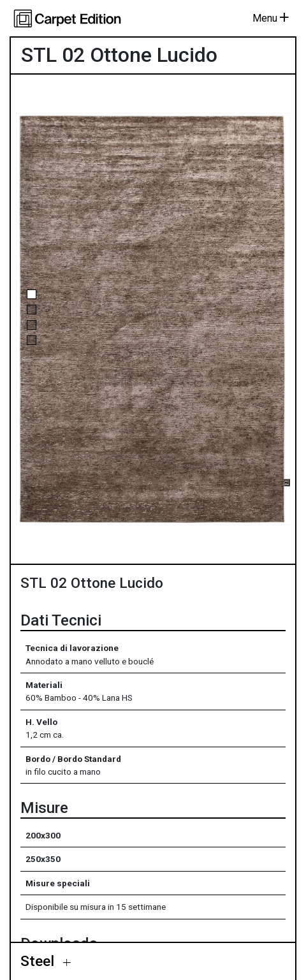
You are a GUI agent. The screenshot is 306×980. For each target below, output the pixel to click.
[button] (32, 294)
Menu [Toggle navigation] (271, 18)
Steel (39, 962)
